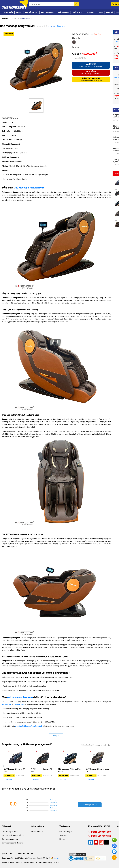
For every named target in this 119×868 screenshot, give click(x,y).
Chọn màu (76, 38)
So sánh (61, 26)
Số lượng (76, 47)
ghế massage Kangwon (20, 697)
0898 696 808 (104, 832)
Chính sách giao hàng (10, 832)
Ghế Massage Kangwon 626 (29, 188)
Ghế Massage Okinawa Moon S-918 (97, 770)
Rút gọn (56, 736)
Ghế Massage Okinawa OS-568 (15, 770)
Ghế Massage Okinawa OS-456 (42, 770)
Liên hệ (62, 839)
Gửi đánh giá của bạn (90, 805)
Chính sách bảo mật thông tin (13, 843)
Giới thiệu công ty (66, 832)
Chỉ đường (57, 858)
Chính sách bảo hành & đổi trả (13, 835)
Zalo (114, 846)
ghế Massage (6, 704)
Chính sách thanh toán (10, 839)
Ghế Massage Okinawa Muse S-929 (70, 770)
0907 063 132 (104, 836)
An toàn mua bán (37, 832)
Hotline (114, 840)
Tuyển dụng (64, 835)
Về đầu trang (114, 857)
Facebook (114, 852)
